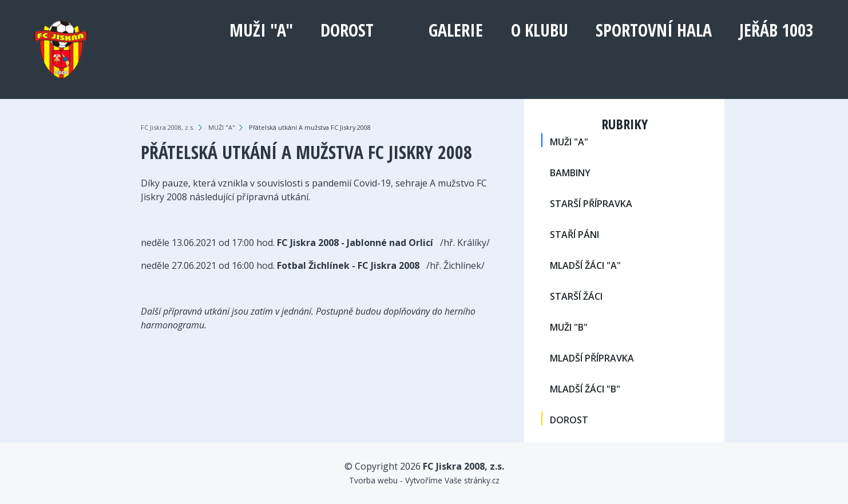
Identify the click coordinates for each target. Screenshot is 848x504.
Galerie (456, 30)
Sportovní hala (654, 30)
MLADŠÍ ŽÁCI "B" (585, 389)
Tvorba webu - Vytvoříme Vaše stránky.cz (424, 480)
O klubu (540, 30)
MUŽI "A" (261, 30)
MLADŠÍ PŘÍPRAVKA (592, 358)
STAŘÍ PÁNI (574, 235)
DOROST (347, 30)
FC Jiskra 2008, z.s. (168, 127)
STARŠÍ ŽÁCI (576, 296)
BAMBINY (570, 173)
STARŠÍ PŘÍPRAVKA (591, 204)
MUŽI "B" (569, 327)
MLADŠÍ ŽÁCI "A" (585, 265)
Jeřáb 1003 (776, 30)
